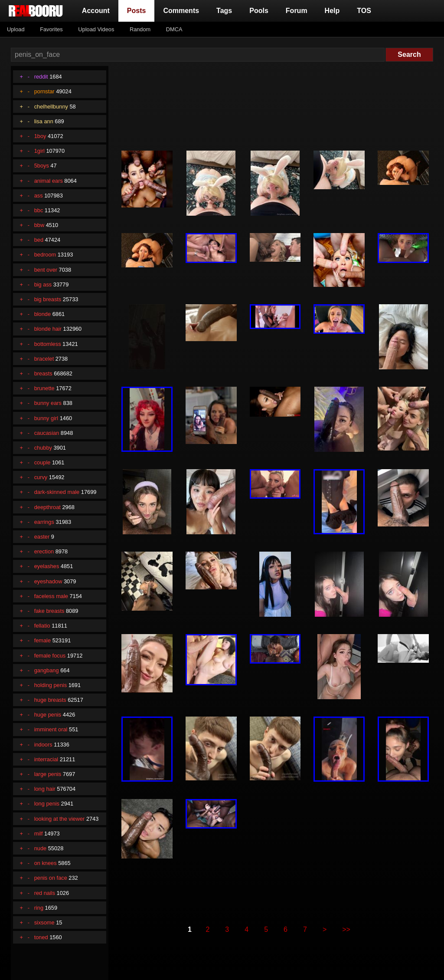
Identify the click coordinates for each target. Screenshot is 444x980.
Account (96, 11)
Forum (297, 11)
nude (40, 848)
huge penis (48, 715)
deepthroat (47, 507)
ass (39, 196)
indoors (43, 745)
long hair (45, 789)
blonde (42, 314)
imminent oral (51, 729)
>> (346, 929)
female (42, 640)
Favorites (51, 29)
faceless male (51, 596)
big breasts (48, 299)
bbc (39, 210)
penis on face (51, 878)
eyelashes (47, 566)
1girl (39, 151)
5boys (42, 166)
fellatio (42, 626)
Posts (138, 10)
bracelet (44, 359)
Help (332, 11)
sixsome (44, 922)
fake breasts (49, 611)
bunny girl (46, 418)
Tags (224, 11)
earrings (44, 522)
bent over (46, 270)
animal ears (49, 181)
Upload (16, 29)
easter (42, 537)
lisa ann (44, 121)
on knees (46, 863)
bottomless (48, 344)
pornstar (44, 91)
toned (41, 937)
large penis (48, 774)
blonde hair (48, 329)
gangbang (47, 670)
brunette (44, 388)
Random (140, 29)
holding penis (51, 685)
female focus (50, 656)
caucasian (47, 433)
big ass (43, 284)
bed (39, 240)
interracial (46, 759)
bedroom (45, 255)
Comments (181, 11)
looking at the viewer (60, 819)
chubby (43, 448)
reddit (41, 77)
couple (42, 462)
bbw (39, 225)
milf (39, 834)
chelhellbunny (51, 107)
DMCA (174, 29)
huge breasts (50, 700)
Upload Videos (96, 29)
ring (39, 908)
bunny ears (48, 403)
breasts (43, 373)
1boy (40, 136)
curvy (41, 477)
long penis (47, 804)
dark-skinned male (57, 492)
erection (44, 551)
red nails (45, 893)
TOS (364, 11)
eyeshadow (48, 581)
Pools (259, 11)
